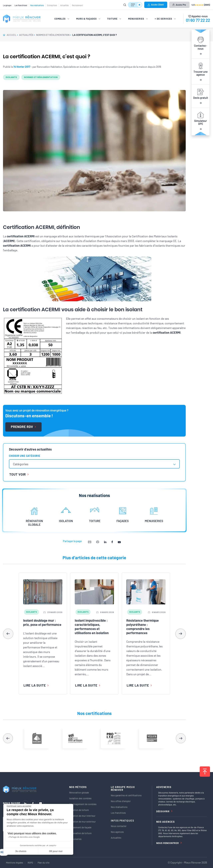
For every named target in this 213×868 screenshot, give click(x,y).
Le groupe (7, 5)
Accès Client (156, 5)
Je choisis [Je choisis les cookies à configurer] (21, 851)
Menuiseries (75, 839)
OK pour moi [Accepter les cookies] (56, 851)
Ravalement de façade (80, 827)
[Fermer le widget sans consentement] (19, 806)
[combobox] (94, 464)
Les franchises (21, 5)
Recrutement (77, 5)
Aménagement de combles (83, 804)
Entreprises (52, 5)
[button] (181, 634)
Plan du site (44, 863)
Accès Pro (179, 5)
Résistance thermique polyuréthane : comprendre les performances (143, 627)
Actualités (64, 5)
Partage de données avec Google (25, 837)
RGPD (30, 863)
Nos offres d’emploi (121, 801)
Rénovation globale (79, 793)
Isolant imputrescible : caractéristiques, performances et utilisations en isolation (92, 627)
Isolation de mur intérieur (82, 816)
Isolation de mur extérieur (82, 822)
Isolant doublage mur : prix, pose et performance (42, 622)
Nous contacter (119, 826)
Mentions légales (15, 863)
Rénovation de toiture (80, 833)
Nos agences (117, 832)
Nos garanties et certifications (126, 795)
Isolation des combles (80, 798)
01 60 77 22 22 (198, 20)
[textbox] (22, 464)
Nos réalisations (37, 5)
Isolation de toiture (79, 810)
